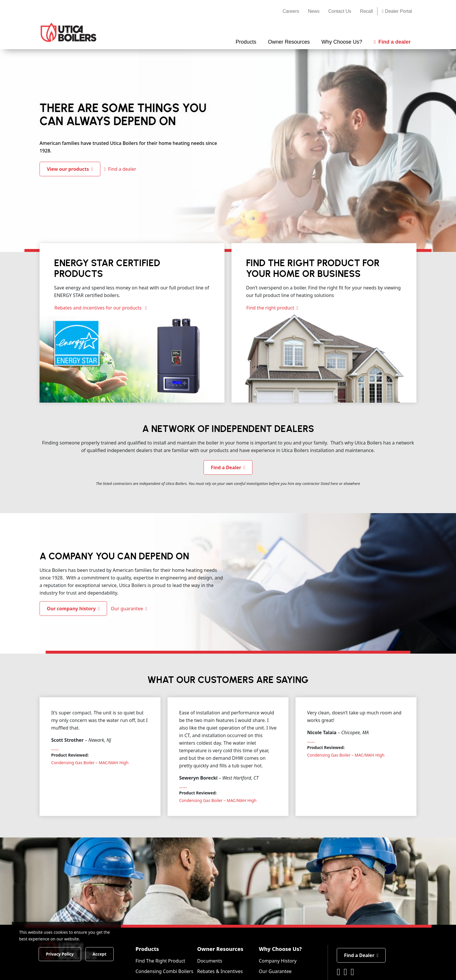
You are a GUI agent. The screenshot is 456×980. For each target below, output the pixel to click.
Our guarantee (129, 609)
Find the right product (272, 308)
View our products (70, 169)
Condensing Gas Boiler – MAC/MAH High (90, 763)
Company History (278, 961)
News (314, 11)
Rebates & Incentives (220, 971)
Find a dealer (120, 169)
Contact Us (340, 11)
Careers (291, 11)
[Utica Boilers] (68, 32)
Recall (366, 11)
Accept (99, 954)
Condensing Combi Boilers (164, 971)
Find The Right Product (160, 961)
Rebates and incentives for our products (101, 308)
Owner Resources (220, 949)
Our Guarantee (275, 971)
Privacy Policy (59, 954)
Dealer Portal (397, 11)
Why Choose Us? (280, 949)
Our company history (73, 609)
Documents (210, 961)
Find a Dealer (228, 467)
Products (147, 949)
